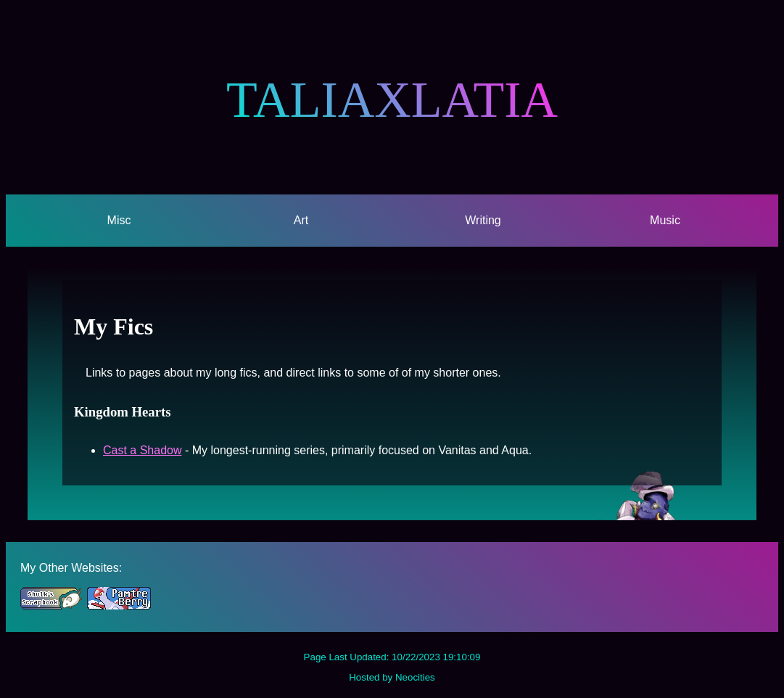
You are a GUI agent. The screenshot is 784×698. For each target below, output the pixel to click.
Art (301, 220)
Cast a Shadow (143, 450)
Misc (119, 220)
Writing (483, 220)
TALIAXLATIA (392, 100)
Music (665, 220)
